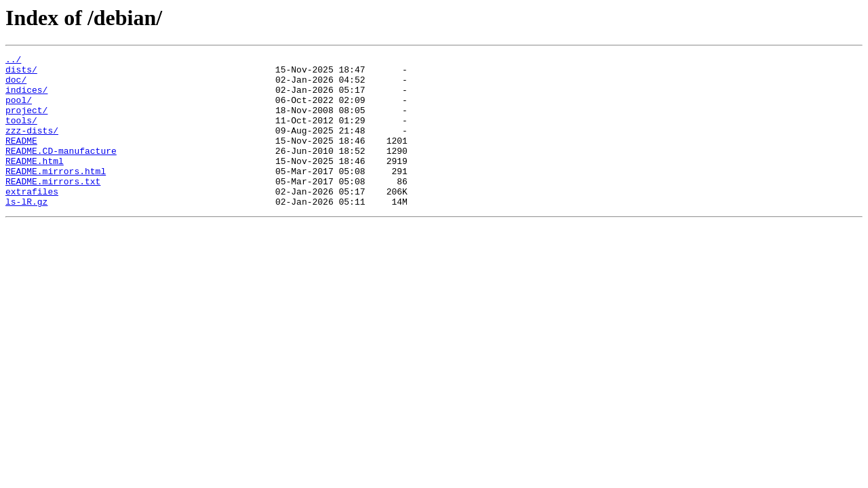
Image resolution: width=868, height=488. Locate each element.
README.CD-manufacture (61, 171)
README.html (35, 183)
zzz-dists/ (32, 146)
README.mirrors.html (56, 195)
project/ (26, 122)
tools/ (21, 134)
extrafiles (32, 220)
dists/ (21, 73)
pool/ (19, 110)
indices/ (26, 98)
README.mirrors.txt (53, 207)
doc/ (16, 85)
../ (13, 61)
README (21, 159)
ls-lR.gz (26, 232)
